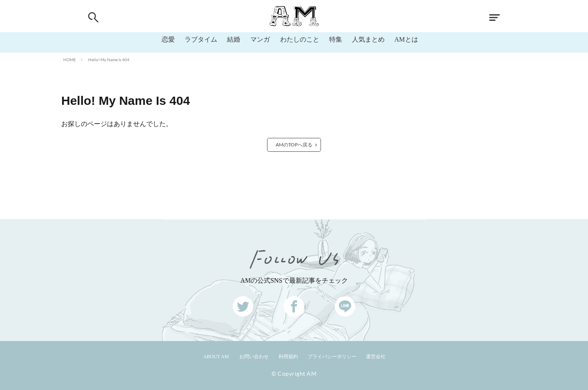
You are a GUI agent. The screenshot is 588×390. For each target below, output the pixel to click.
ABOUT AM (216, 357)
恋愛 (168, 39)
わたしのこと (300, 39)
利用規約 (288, 357)
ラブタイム (201, 39)
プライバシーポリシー (332, 357)
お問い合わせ (254, 357)
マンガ (260, 39)
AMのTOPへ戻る (294, 145)
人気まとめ (368, 39)
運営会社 (376, 357)
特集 (336, 39)
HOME (70, 60)
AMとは (406, 39)
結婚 (234, 39)
